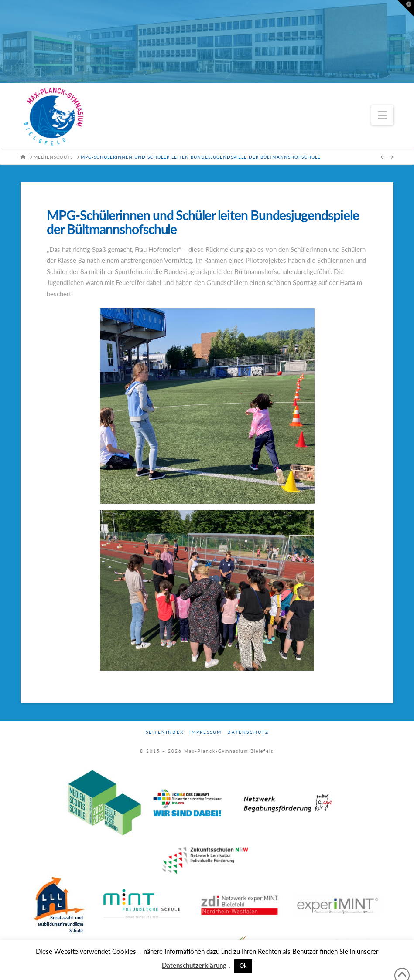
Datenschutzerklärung (194, 965)
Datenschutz (248, 732)
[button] (382, 115)
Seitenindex (165, 732)
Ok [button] (243, 966)
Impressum (205, 732)
